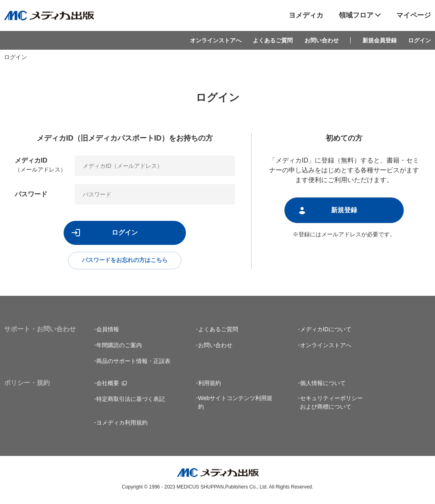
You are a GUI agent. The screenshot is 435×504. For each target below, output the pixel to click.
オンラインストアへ (216, 40)
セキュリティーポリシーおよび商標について (331, 404)
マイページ (414, 15)
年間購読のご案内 (119, 346)
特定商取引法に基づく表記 (130, 400)
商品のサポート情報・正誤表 (133, 362)
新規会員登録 (380, 40)
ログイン (420, 40)
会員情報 (108, 330)
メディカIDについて (326, 330)
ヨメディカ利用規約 (122, 424)
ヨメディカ (306, 15)
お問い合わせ (322, 40)
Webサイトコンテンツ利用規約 (235, 404)
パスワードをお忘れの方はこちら (125, 261)
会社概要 (108, 384)
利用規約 (210, 384)
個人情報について (323, 384)
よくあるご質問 (273, 40)
